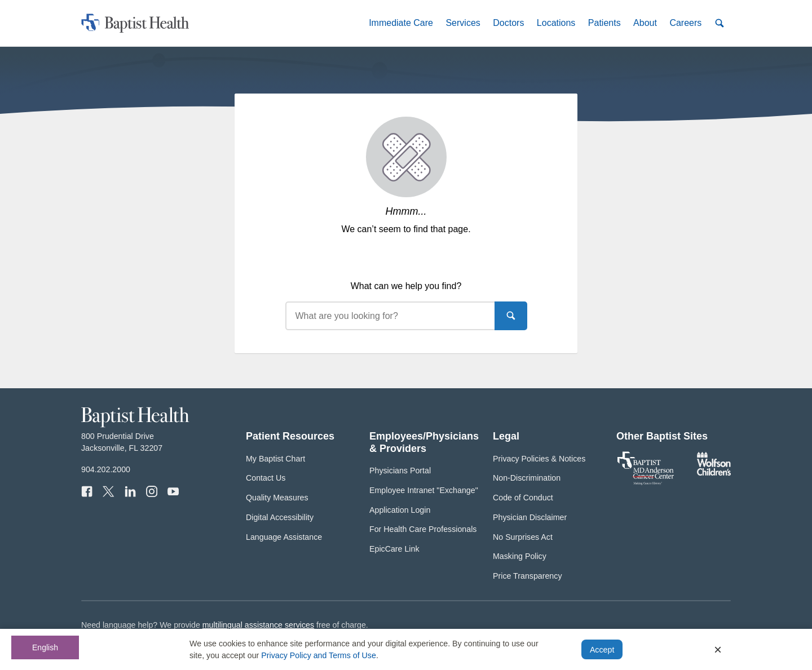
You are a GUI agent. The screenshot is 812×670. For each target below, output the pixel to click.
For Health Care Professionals (423, 529)
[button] (401, 23)
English (45, 647)
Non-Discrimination (527, 478)
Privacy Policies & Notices (539, 459)
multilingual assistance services (258, 625)
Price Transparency (528, 576)
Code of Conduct (523, 498)
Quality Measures (277, 498)
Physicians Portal (400, 471)
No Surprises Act (523, 537)
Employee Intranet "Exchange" (424, 490)
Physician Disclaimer (530, 517)
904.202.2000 (106, 469)
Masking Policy (520, 556)
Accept (602, 650)
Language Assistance (284, 537)
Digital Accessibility (280, 517)
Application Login (400, 510)
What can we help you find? (406, 286)
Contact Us (266, 478)
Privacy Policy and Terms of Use (319, 655)
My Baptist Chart (275, 459)
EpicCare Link (394, 549)
